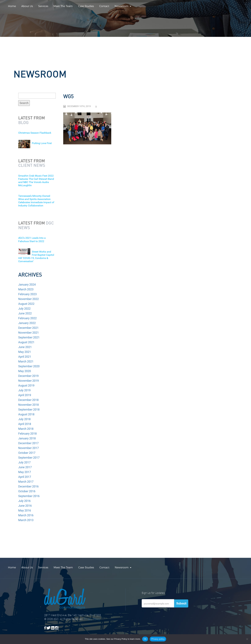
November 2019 (28, 381)
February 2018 (27, 434)
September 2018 (29, 409)
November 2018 (28, 405)
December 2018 (28, 400)
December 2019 (28, 376)
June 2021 (25, 347)
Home (12, 6)
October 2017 (27, 453)
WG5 (68, 96)
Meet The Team (63, 6)
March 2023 (26, 289)
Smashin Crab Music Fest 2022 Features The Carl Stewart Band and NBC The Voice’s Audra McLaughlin (36, 181)
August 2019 (26, 385)
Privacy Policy (92, 619)
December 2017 (28, 443)
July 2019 (24, 390)
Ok (145, 639)
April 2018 (25, 424)
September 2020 (29, 366)
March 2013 (26, 520)
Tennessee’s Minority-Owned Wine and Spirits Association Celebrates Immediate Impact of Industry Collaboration (36, 201)
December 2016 (28, 486)
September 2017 (29, 458)
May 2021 (25, 352)
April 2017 (25, 477)
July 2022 (24, 309)
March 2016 (26, 515)
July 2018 (24, 419)
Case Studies (86, 6)
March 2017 (26, 482)
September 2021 (29, 337)
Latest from (32, 120)
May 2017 (25, 472)
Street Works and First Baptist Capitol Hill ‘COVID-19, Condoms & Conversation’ (36, 257)
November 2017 (28, 448)
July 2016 (24, 501)
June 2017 (25, 467)
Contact (104, 6)
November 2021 (28, 333)
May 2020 (25, 371)
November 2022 (28, 299)
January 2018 (27, 438)
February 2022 (27, 318)
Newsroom (121, 6)
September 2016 (29, 496)
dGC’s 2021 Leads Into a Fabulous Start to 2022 (32, 239)
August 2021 (26, 342)
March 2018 (26, 429)
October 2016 (27, 491)
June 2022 (25, 313)
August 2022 (26, 304)
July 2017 (24, 462)
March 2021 (26, 361)
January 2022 (27, 323)
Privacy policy (158, 639)
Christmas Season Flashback (35, 133)
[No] (247, 639)
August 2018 (26, 414)
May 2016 (25, 510)
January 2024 (27, 285)
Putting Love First (42, 143)
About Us (27, 6)
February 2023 (27, 294)
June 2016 (25, 506)
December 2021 (28, 328)
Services (43, 6)
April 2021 (25, 357)
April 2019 (25, 395)
